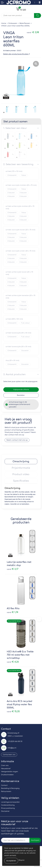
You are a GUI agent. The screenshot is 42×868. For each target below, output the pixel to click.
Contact (4, 785)
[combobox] (18, 16)
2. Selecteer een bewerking (18, 164)
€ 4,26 (13, 662)
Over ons (5, 765)
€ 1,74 (12, 612)
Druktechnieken (7, 775)
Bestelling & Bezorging (10, 788)
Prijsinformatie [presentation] (21, 468)
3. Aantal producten (14, 374)
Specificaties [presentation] (21, 481)
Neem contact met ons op (17, 440)
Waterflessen (25, 23)
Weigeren (22, 860)
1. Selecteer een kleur (15, 128)
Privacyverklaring (8, 808)
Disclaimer (5, 811)
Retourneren (6, 791)
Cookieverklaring (8, 805)
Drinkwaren (13, 23)
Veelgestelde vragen (10, 772)
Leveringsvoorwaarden (10, 802)
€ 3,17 (13, 569)
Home (4, 23)
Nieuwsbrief (6, 769)
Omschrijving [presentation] (21, 461)
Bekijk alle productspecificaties (16, 54)
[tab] (21, 461)
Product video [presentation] (21, 474)
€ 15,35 (13, 711)
